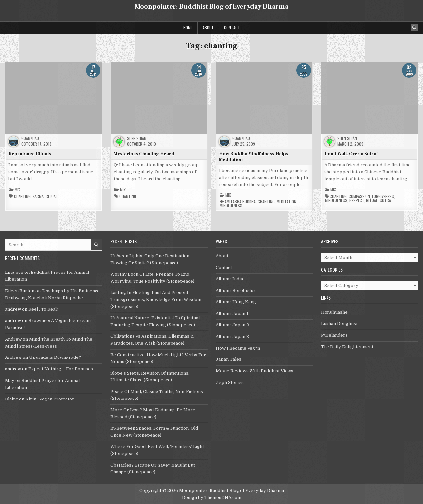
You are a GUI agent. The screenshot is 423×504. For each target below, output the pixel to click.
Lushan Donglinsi (339, 324)
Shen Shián (137, 138)
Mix (17, 190)
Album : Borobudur (236, 291)
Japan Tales (229, 359)
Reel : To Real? (44, 309)
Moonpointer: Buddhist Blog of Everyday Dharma (211, 7)
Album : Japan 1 (232, 313)
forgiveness (383, 196)
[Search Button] (414, 28)
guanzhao (30, 138)
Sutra (385, 200)
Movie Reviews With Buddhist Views (255, 371)
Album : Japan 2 (232, 325)
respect (357, 200)
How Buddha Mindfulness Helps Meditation (254, 157)
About (208, 28)
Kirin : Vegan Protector (50, 399)
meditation (287, 202)
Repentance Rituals (30, 154)
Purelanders (334, 335)
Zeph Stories (230, 382)
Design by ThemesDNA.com (212, 498)
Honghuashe (334, 312)
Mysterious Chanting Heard (144, 154)
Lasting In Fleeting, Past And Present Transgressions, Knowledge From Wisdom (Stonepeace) (156, 299)
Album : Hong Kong (236, 302)
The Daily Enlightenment (347, 347)
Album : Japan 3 (232, 336)
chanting (22, 196)
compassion (359, 196)
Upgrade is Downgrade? (55, 357)
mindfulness (231, 206)
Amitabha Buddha (240, 202)
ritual (51, 196)
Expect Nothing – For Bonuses (61, 369)
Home (188, 28)
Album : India (229, 279)
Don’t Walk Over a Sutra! (351, 154)
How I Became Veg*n (238, 348)
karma (38, 196)
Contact (232, 28)
